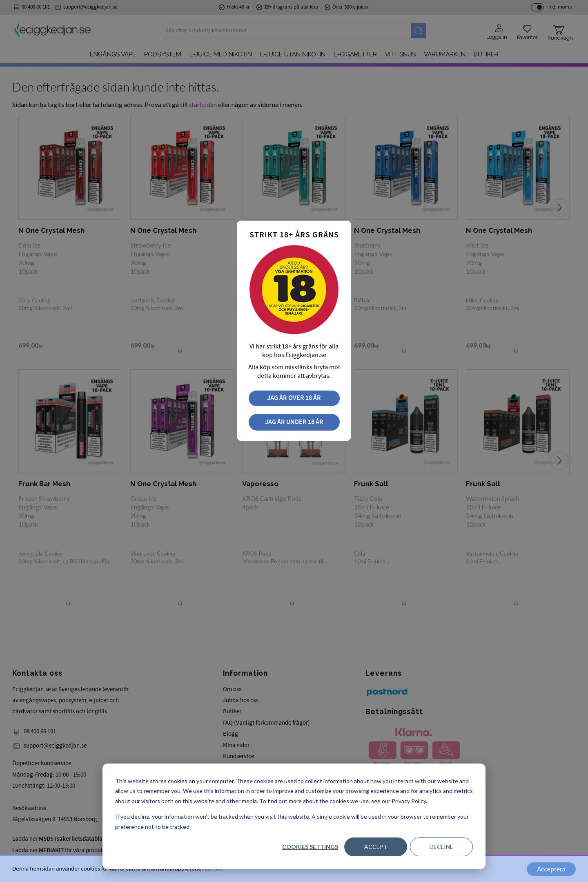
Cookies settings (310, 847)
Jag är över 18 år (294, 398)
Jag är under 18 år (294, 422)
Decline (441, 847)
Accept (376, 847)
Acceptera (551, 869)
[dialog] (294, 816)
